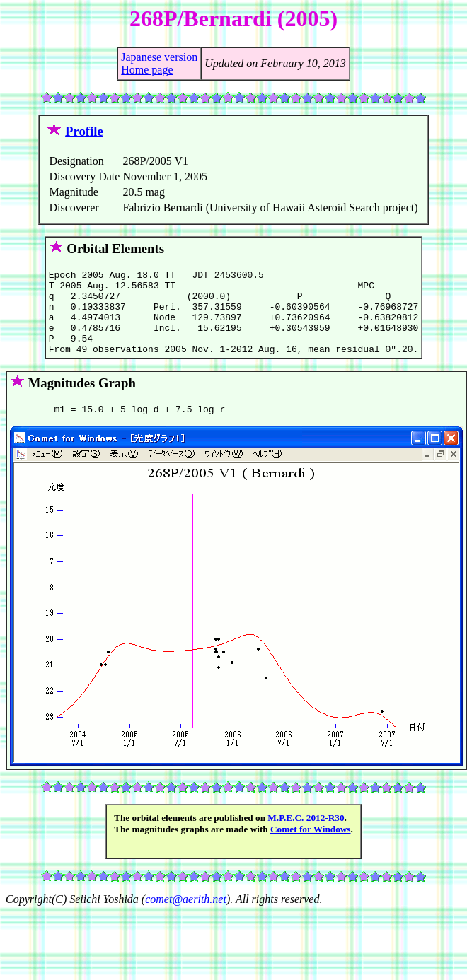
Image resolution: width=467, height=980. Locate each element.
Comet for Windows (311, 848)
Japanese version (159, 57)
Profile (84, 131)
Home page (147, 70)
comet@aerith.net (186, 918)
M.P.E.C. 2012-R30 (306, 837)
